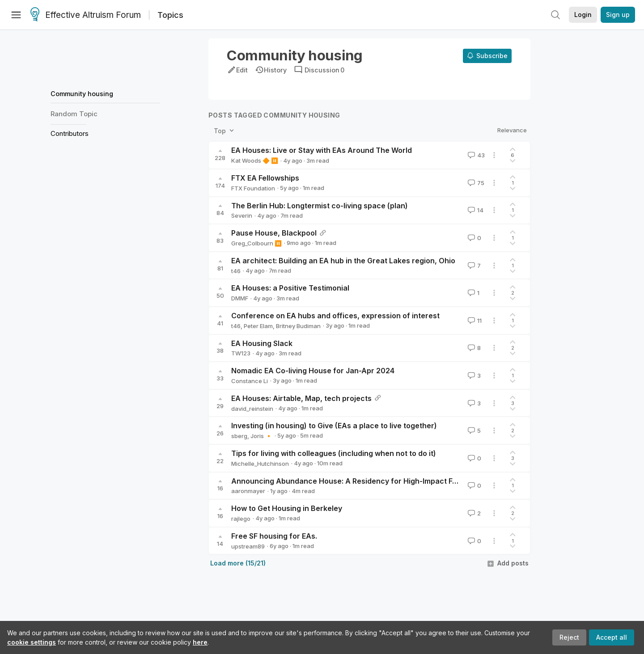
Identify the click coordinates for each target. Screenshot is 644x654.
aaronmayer (248, 491)
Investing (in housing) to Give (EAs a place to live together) (334, 426)
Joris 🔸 (261, 436)
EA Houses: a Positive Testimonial (290, 288)
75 (475, 183)
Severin (242, 215)
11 (474, 321)
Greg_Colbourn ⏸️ (256, 243)
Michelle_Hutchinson (260, 464)
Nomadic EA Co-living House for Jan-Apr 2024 (313, 371)
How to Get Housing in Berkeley (287, 508)
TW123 (241, 353)
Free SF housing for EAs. (274, 536)
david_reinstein (252, 409)
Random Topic (74, 114)
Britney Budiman (298, 326)
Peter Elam (258, 326)
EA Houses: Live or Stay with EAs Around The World (322, 150)
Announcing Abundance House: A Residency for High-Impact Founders (356, 481)
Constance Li (250, 381)
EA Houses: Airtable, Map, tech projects (301, 398)
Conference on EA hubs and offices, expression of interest (335, 316)
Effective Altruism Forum (86, 15)
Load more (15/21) (238, 563)
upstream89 (248, 546)
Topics (170, 15)
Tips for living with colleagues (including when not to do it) (334, 453)
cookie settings (32, 642)
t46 (236, 271)
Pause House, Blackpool (274, 233)
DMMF (240, 298)
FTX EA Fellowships (265, 178)
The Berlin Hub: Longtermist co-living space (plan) (320, 206)
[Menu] (16, 15)
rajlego (241, 519)
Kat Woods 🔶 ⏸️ (255, 160)
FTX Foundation (253, 188)
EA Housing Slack (262, 343)
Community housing (82, 94)
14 (475, 210)
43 (475, 155)
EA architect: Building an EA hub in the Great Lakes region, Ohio (343, 261)
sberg (239, 436)
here (200, 642)
